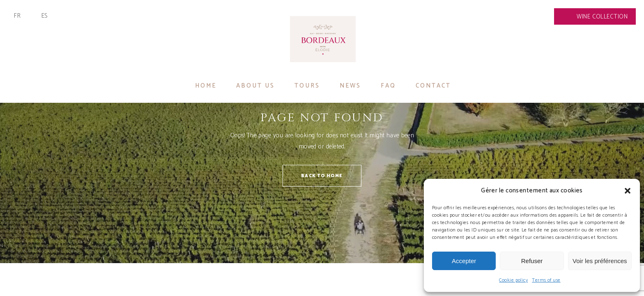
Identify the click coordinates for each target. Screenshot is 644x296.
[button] (628, 191)
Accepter (464, 261)
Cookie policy (513, 280)
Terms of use (546, 280)
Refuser (532, 261)
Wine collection (602, 17)
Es (45, 16)
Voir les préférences (600, 261)
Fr (17, 16)
